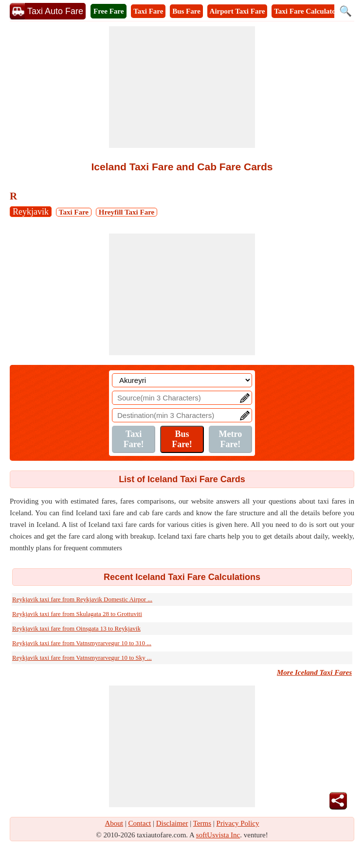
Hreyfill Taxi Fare (127, 212)
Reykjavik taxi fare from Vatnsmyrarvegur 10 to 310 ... (82, 643)
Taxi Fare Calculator (306, 11)
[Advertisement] (182, 87)
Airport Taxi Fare (237, 11)
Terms (202, 823)
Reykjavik (31, 212)
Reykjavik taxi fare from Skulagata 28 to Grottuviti (77, 614)
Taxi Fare (148, 11)
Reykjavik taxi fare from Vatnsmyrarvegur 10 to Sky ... (82, 658)
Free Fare (109, 11)
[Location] (182, 380)
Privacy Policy (238, 823)
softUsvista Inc (218, 835)
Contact (140, 823)
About (114, 823)
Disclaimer (172, 823)
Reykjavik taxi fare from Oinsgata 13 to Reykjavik (76, 628)
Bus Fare (186, 11)
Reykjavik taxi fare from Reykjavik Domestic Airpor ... (82, 599)
